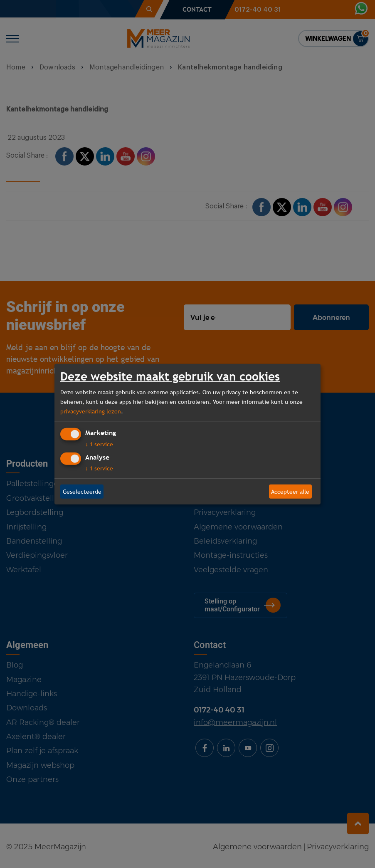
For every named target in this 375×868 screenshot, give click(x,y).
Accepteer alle (290, 491)
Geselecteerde (82, 491)
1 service (99, 444)
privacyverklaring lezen (91, 411)
